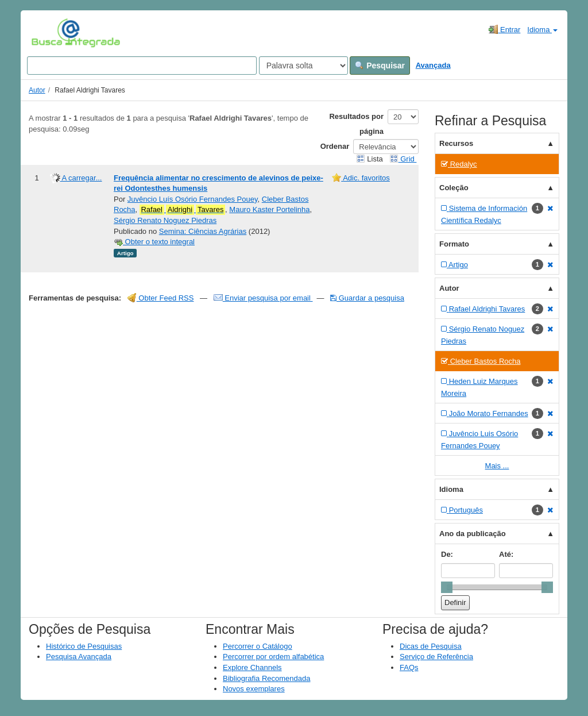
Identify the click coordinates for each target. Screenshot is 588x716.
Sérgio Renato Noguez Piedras (165, 220)
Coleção (454, 188)
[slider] (447, 587)
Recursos (456, 143)
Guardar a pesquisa (367, 298)
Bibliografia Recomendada (266, 678)
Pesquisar (380, 66)
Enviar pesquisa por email (263, 298)
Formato (454, 244)
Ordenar (335, 146)
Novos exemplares (254, 689)
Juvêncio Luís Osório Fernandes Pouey (193, 199)
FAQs (409, 667)
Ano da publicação (473, 534)
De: (447, 554)
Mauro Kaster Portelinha (269, 209)
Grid (403, 159)
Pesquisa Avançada (79, 657)
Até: (506, 554)
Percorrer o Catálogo (258, 646)
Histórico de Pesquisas (84, 646)
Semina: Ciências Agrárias (203, 231)
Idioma (542, 30)
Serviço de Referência (436, 657)
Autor (37, 90)
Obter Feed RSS (161, 298)
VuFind (49, 33)
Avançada (433, 65)
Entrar (504, 29)
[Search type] (303, 66)
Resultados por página (356, 124)
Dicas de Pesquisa (431, 646)
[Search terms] (142, 66)
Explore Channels (252, 667)
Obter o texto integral (154, 242)
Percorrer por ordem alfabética (273, 657)
